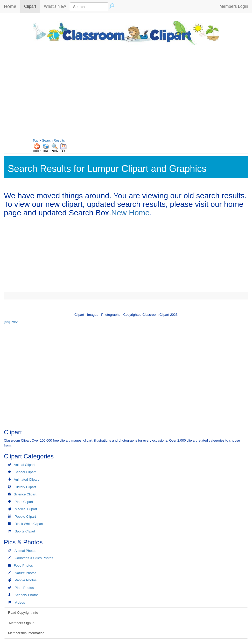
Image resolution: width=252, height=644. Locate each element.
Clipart (32, 6)
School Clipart (25, 472)
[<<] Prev (11, 322)
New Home (130, 213)
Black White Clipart (29, 524)
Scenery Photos (27, 595)
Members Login (234, 6)
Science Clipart (25, 494)
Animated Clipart (26, 480)
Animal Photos (25, 551)
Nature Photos (26, 573)
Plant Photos (24, 588)
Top (35, 140)
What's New (55, 6)
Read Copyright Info (23, 613)
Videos (20, 602)
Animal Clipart (24, 465)
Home (10, 6)
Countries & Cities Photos (34, 558)
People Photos (26, 580)
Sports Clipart (25, 531)
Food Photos (23, 565)
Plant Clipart (24, 502)
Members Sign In (21, 623)
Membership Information (26, 633)
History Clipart (25, 487)
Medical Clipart (26, 509)
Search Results (53, 140)
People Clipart (25, 517)
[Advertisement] (126, 89)
